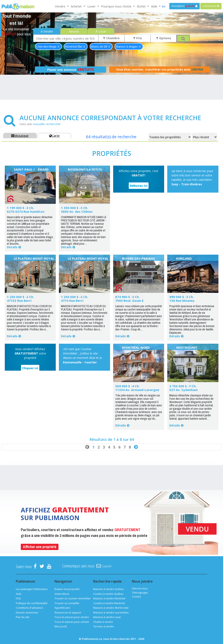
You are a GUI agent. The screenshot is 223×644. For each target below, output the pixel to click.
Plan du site (23, 617)
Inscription (185, 6)
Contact (136, 597)
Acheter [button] (77, 6)
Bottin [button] (142, 6)
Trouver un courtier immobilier (73, 598)
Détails (12, 247)
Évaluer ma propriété (67, 589)
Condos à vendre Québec (108, 594)
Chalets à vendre (103, 622)
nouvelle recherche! (47, 124)
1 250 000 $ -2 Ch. (20, 297)
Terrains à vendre (104, 626)
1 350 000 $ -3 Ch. (74, 208)
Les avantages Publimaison (32, 589)
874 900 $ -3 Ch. (127, 297)
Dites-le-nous (140, 588)
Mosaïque (20, 136)
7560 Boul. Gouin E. (130, 301)
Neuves (74, 31)
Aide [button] (155, 6)
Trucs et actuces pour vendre (72, 617)
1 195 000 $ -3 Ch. (20, 208)
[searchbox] (66, 38)
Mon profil (61, 626)
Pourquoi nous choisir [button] (117, 6)
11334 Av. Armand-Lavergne (137, 390)
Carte (54, 136)
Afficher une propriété (40, 547)
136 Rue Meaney (182, 301)
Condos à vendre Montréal (109, 603)
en (164, 6)
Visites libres (62, 594)
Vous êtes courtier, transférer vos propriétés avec (160, 70)
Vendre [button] (61, 6)
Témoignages (140, 593)
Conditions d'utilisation (29, 608)
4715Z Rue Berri (19, 301)
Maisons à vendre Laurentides (111, 613)
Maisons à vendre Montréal (109, 598)
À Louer (101, 31)
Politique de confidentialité (32, 603)
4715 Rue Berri (72, 301)
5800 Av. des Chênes (77, 211)
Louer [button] (92, 6)
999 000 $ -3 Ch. (181, 297)
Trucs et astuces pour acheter (72, 622)
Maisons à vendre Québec (109, 589)
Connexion (211, 6)
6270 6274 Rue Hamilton (26, 211)
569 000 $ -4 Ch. (127, 386)
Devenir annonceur (27, 613)
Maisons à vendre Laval (107, 617)
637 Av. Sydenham (183, 390)
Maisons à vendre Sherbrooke (111, 608)
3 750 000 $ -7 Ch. (183, 386)
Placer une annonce (71, 70)
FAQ (18, 598)
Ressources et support (68, 613)
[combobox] (66, 38)
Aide (19, 594)
